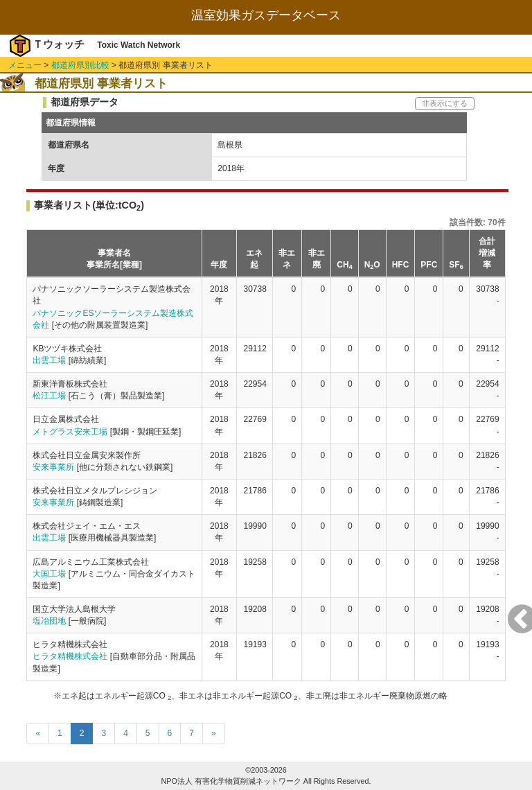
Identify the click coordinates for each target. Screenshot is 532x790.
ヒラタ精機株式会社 (70, 656)
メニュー (25, 65)
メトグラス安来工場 (70, 432)
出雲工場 (49, 360)
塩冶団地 (49, 621)
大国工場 (49, 574)
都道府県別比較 (80, 65)
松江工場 (49, 396)
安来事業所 (53, 467)
